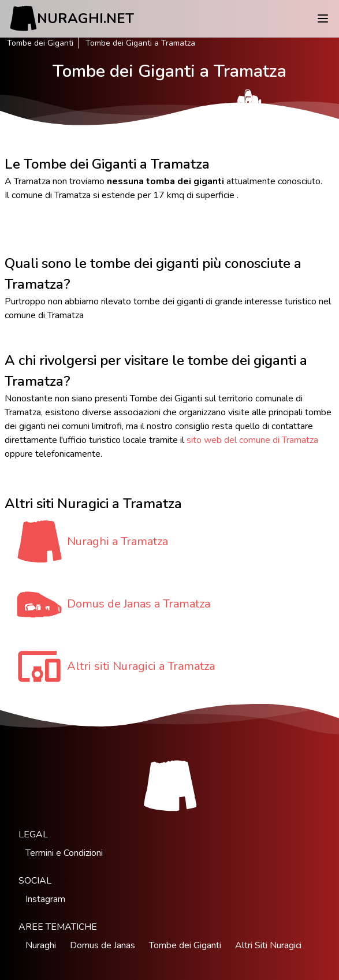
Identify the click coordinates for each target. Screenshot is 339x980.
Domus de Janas (103, 945)
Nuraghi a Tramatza (118, 541)
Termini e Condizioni (64, 853)
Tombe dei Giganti (40, 43)
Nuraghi (41, 945)
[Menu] (323, 18)
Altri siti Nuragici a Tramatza (141, 666)
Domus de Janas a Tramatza (139, 604)
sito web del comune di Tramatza (252, 440)
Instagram (45, 899)
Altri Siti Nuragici (268, 945)
